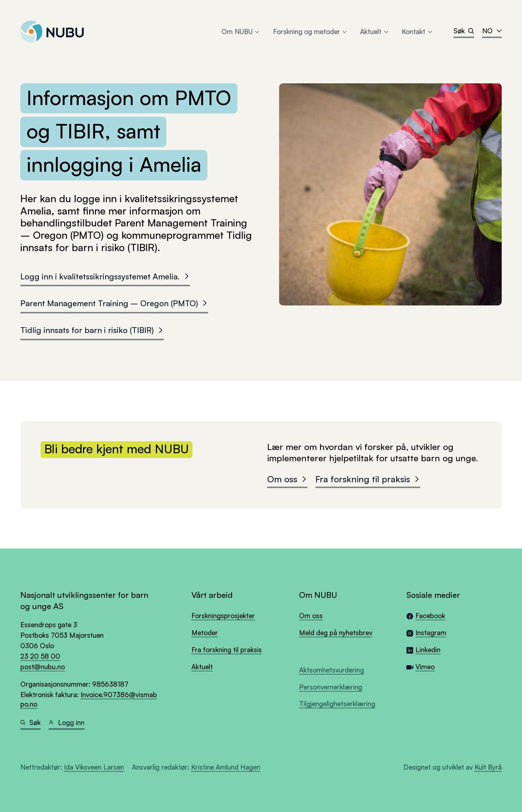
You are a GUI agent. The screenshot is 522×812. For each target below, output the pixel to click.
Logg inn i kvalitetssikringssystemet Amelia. (105, 276)
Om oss (287, 479)
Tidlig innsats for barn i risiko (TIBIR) (92, 330)
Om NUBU (241, 31)
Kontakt (417, 31)
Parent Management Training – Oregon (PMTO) (114, 303)
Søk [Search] (464, 31)
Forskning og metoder (310, 31)
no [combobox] (492, 31)
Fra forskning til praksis (368, 479)
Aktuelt (375, 31)
